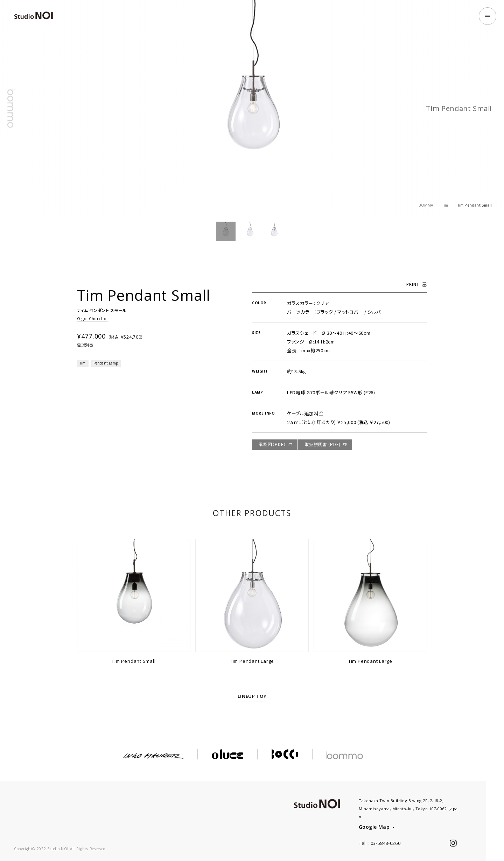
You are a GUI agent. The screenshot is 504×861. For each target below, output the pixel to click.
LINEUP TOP (252, 696)
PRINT (413, 284)
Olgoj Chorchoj (92, 318)
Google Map (374, 827)
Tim (445, 205)
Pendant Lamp (106, 363)
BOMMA (426, 205)
